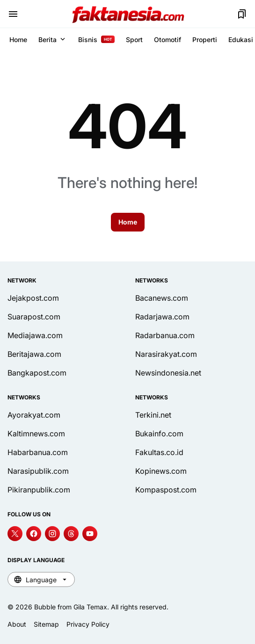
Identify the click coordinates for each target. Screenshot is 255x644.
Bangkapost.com (37, 373)
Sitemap (46, 624)
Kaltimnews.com (36, 434)
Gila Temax (90, 607)
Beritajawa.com (34, 354)
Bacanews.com (162, 298)
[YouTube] (90, 534)
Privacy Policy (88, 624)
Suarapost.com (34, 317)
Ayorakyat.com (34, 415)
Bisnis (96, 40)
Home (18, 40)
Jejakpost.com (33, 298)
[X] (15, 534)
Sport (134, 40)
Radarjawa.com (162, 317)
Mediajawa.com (35, 335)
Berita (53, 39)
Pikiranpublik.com (39, 490)
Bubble (45, 607)
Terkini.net (153, 415)
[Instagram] (52, 534)
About (17, 624)
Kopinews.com (161, 471)
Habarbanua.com (38, 452)
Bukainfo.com (159, 434)
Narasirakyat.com (166, 354)
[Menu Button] (13, 14)
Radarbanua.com (165, 335)
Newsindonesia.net (168, 373)
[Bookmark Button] (242, 14)
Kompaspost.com (166, 490)
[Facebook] (34, 534)
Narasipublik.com (38, 471)
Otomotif (168, 40)
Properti (205, 40)
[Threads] (71, 534)
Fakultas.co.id (159, 452)
